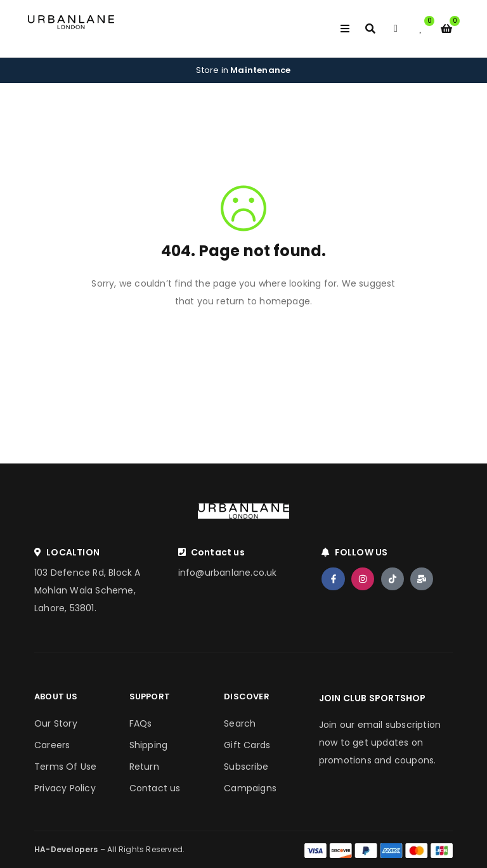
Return (144, 767)
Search (240, 723)
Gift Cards (247, 745)
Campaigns (250, 788)
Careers (52, 745)
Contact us (155, 788)
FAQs (141, 723)
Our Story (56, 723)
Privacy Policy (65, 788)
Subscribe (246, 767)
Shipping (149, 745)
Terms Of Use (65, 767)
